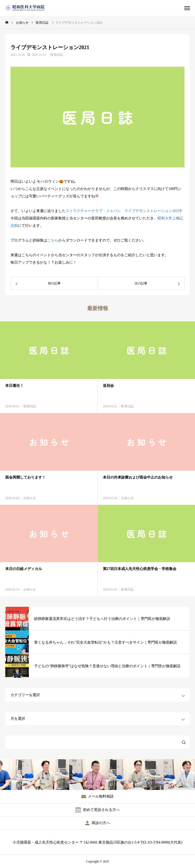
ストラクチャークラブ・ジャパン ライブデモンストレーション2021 (123, 211)
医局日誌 (57, 55)
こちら (53, 240)
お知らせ (30, 498)
